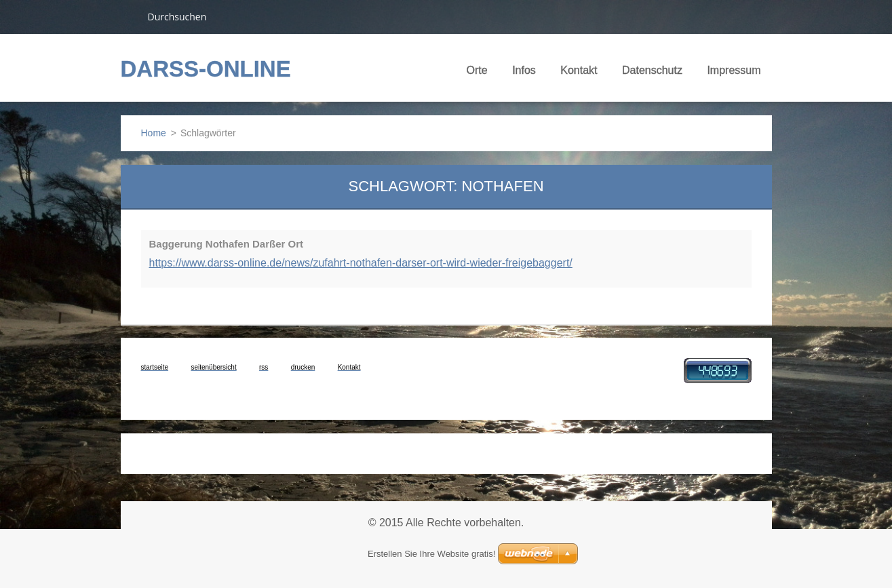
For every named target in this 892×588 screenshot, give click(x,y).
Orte (477, 75)
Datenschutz (652, 70)
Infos (524, 75)
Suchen (129, 16)
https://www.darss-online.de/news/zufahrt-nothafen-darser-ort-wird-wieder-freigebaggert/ (361, 263)
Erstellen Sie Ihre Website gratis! (431, 554)
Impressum (734, 70)
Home (154, 133)
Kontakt (579, 75)
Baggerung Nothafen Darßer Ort (227, 244)
